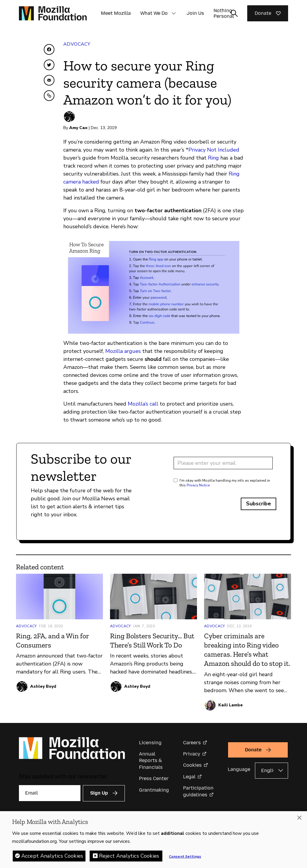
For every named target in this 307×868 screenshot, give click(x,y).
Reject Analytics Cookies (129, 856)
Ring (213, 158)
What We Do (154, 13)
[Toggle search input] (234, 13)
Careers (192, 743)
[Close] (299, 818)
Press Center (154, 778)
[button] (174, 13)
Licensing (150, 743)
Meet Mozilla (116, 13)
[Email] (50, 793)
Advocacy (77, 44)
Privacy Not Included (214, 150)
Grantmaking (154, 790)
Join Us (195, 13)
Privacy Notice (198, 485)
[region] (153, 840)
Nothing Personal (224, 13)
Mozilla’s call (143, 404)
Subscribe (258, 504)
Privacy (192, 754)
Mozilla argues (123, 351)
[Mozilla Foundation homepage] (53, 13)
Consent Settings (185, 856)
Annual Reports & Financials (151, 761)
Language (239, 769)
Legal (189, 777)
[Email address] (223, 463)
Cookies (192, 765)
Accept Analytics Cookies (52, 856)
